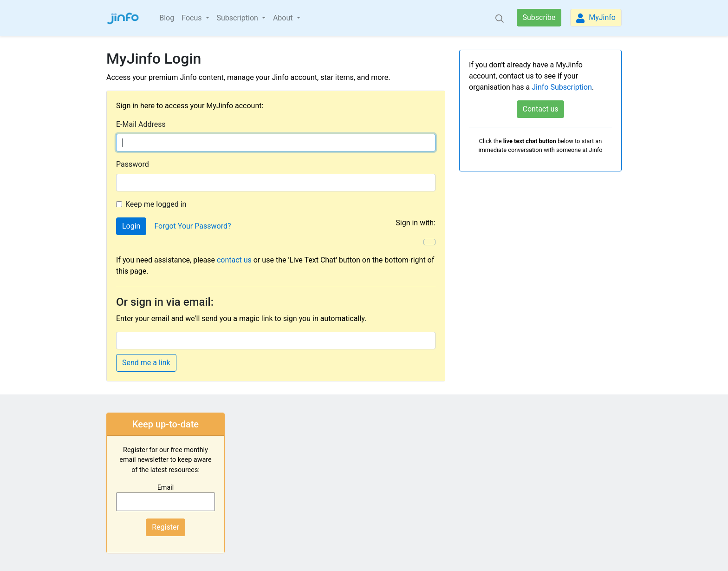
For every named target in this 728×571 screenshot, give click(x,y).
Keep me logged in (156, 204)
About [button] (284, 18)
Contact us (541, 109)
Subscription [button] (238, 18)
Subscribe (539, 17)
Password (133, 164)
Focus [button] (192, 18)
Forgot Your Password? (192, 226)
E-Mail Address (141, 124)
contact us (234, 260)
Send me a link (146, 363)
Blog (167, 18)
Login (131, 226)
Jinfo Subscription (562, 87)
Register (166, 527)
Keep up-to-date (166, 424)
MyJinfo (596, 18)
